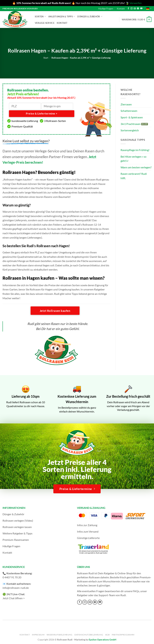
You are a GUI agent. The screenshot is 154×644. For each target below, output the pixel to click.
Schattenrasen (129, 111)
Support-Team (107, 595)
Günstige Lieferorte (88, 538)
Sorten (40, 16)
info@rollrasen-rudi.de (16, 588)
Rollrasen (94, 577)
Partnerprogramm (123, 635)
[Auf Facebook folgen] (128, 9)
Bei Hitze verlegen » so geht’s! (133, 159)
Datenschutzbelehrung (89, 635)
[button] (137, 20)
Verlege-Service (45, 23)
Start (46, 58)
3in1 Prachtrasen (131, 124)
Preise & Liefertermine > (42, 113)
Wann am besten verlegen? (136, 167)
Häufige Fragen (106, 9)
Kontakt (121, 9)
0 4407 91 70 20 (12, 577)
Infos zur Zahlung (87, 525)
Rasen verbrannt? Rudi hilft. (134, 176)
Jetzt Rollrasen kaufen (55, 311)
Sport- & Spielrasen (132, 117)
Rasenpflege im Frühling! (135, 150)
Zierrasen (126, 104)
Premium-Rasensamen (16, 540)
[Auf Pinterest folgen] (138, 9)
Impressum (38, 635)
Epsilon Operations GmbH (103, 640)
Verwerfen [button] (136, 3)
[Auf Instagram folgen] (132, 9)
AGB (107, 635)
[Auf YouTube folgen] (141, 9)
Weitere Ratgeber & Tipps (17, 533)
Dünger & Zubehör (90, 16)
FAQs (136, 591)
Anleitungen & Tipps (62, 16)
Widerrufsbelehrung (60, 635)
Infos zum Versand (88, 531)
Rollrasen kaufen (131, 581)
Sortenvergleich (130, 130)
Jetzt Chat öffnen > (14, 598)
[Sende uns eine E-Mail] (135, 9)
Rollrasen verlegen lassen (17, 527)
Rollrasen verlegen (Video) (18, 521)
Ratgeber (82, 595)
